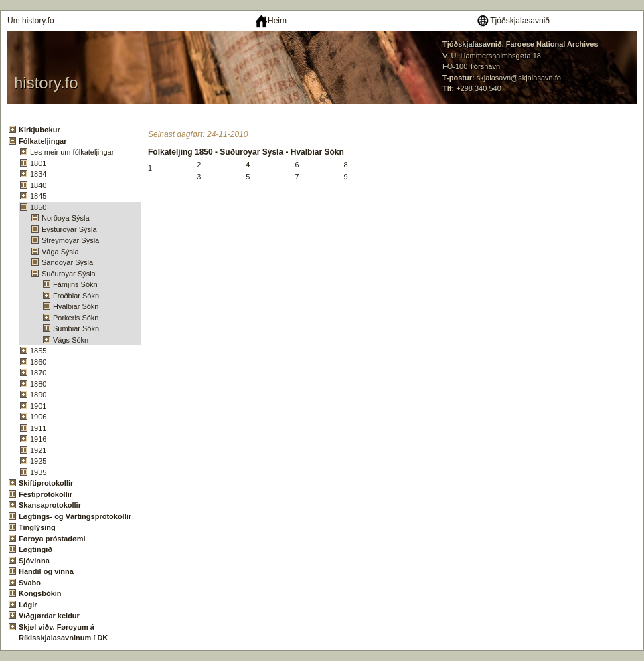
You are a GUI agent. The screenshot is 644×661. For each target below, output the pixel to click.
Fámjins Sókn (75, 284)
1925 (38, 461)
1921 (38, 450)
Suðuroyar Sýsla (69, 274)
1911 (38, 428)
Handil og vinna (46, 571)
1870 (38, 373)
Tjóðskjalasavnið (513, 21)
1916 (38, 439)
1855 (38, 351)
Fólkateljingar (43, 141)
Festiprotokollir (46, 494)
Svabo (30, 583)
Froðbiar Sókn (76, 296)
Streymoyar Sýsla (70, 240)
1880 (38, 384)
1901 (38, 406)
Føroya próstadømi (52, 539)
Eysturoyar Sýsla (69, 229)
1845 (38, 196)
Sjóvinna (34, 561)
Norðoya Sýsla (66, 218)
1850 (38, 207)
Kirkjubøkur (39, 130)
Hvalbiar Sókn (76, 306)
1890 (38, 395)
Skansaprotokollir (50, 505)
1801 (38, 163)
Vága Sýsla (60, 252)
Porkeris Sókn (76, 318)
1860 (38, 362)
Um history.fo (31, 21)
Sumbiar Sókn (76, 328)
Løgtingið (35, 549)
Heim (271, 21)
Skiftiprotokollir (46, 483)
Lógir (28, 605)
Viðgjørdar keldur (49, 616)
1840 (38, 185)
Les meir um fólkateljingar (72, 152)
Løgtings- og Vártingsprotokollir (75, 516)
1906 (38, 417)
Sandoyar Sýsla (67, 262)
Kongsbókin (40, 593)
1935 (38, 472)
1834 (38, 174)
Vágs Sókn (71, 340)
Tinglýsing (37, 527)
